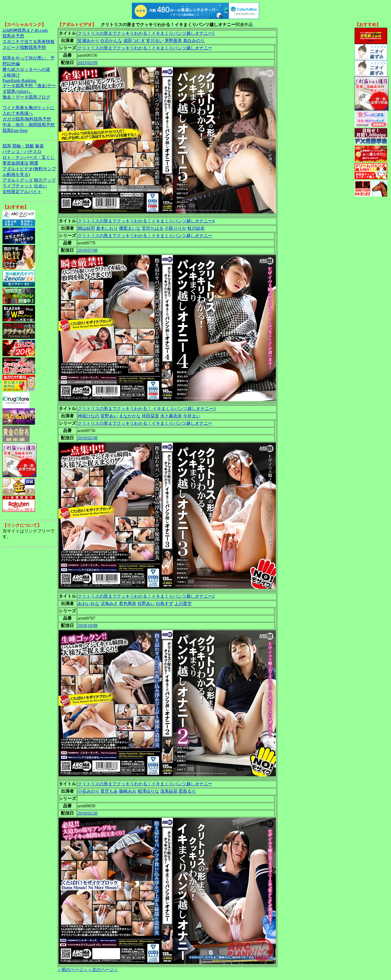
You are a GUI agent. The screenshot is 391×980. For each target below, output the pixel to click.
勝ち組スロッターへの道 (26, 69)
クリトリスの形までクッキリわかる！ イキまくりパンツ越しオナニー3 (147, 409)
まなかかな (130, 416)
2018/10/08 (88, 626)
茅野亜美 (173, 41)
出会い (40, 186)
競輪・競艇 (23, 146)
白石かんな (111, 41)
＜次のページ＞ (103, 970)
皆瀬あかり (89, 41)
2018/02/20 (88, 813)
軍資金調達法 (15, 163)
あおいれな (89, 604)
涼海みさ (109, 604)
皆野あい (109, 416)
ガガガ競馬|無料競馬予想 (27, 119)
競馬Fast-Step (15, 130)
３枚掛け (11, 75)
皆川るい (155, 41)
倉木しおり (107, 228)
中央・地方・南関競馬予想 (29, 125)
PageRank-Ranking (19, 81)
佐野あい (146, 604)
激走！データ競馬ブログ (26, 97)
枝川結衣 (196, 228)
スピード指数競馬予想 (24, 47)
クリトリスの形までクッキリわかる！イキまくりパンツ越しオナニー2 (146, 596)
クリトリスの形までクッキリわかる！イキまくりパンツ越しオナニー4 (146, 221)
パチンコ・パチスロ (22, 152)
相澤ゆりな (148, 791)
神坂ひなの (89, 416)
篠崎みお (128, 791)
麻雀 (39, 146)
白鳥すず (165, 604)
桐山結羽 (86, 228)
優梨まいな (130, 228)
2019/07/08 (88, 250)
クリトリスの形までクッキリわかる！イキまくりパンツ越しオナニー (145, 48)
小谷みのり (89, 791)
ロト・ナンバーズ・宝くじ (29, 157)
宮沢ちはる (153, 228)
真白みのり (194, 41)
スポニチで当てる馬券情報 (29, 42)
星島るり (187, 791)
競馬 (7, 146)
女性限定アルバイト (22, 192)
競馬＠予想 (13, 36)
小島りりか (175, 228)
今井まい (192, 416)
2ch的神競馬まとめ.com (25, 30)
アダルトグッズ (18, 180)
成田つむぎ (134, 41)
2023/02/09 (88, 63)
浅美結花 (169, 791)
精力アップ (45, 180)
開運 (34, 163)
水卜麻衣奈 (171, 416)
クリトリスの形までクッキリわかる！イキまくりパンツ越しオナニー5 (146, 33)
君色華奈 (128, 604)
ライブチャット (18, 186)
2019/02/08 (88, 438)
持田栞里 (150, 416)
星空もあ (109, 791)
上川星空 (183, 604)
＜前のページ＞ (72, 970)
